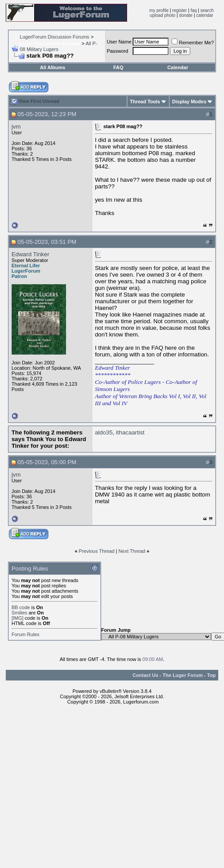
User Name (119, 42)
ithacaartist (130, 432)
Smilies (19, 613)
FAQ (118, 67)
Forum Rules (26, 634)
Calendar (178, 67)
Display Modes (189, 102)
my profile (159, 10)
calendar (204, 15)
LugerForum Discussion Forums (55, 37)
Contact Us (145, 675)
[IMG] (18, 618)
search (207, 10)
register (179, 10)
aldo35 (104, 432)
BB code (21, 607)
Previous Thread (97, 551)
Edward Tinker (30, 254)
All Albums (53, 67)
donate (186, 15)
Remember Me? (193, 43)
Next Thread (132, 551)
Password (118, 51)
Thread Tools (145, 102)
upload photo (163, 15)
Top (211, 675)
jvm (16, 127)
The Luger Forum (183, 675)
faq (194, 10)
